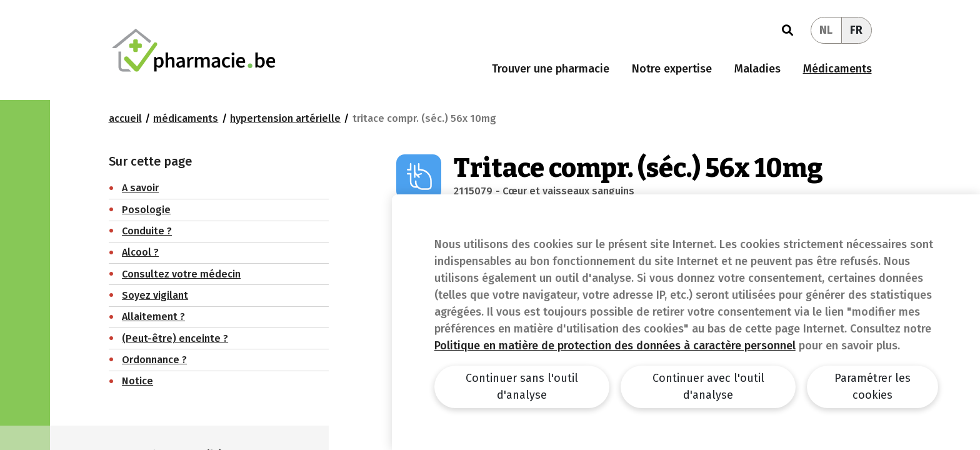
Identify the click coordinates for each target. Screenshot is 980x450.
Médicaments (837, 69)
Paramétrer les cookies (872, 387)
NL (826, 30)
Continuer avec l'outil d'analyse (708, 387)
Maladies (757, 69)
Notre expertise (672, 69)
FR (856, 30)
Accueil (125, 118)
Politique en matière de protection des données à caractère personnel (615, 346)
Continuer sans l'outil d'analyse (522, 387)
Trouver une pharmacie (551, 69)
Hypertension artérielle (285, 118)
